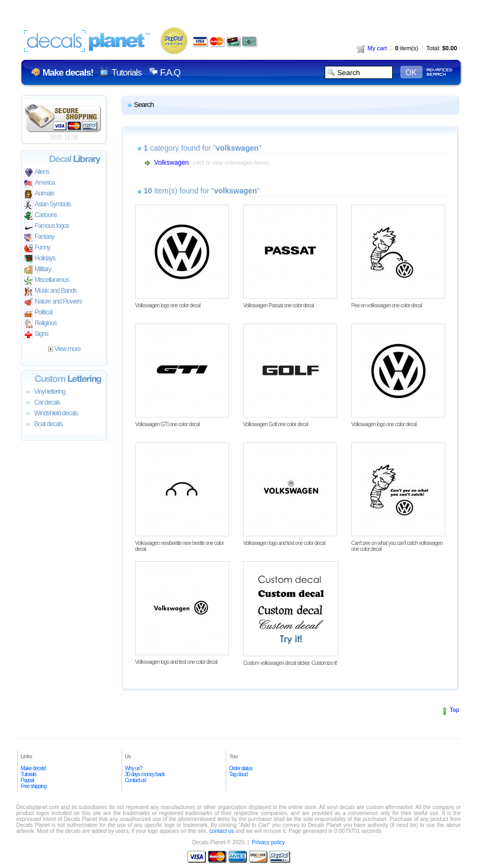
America (39, 183)
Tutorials (126, 73)
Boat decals (43, 425)
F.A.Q (170, 73)
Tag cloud (238, 774)
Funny (37, 248)
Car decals (42, 403)
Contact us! (136, 780)
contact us (221, 831)
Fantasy (39, 237)
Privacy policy (268, 842)
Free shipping (33, 786)
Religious (40, 324)
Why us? (133, 768)
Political (38, 313)
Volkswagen (171, 163)
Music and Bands (50, 291)
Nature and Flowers (53, 302)
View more (64, 349)
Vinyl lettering (45, 392)
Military (37, 270)
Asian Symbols (47, 205)
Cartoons (40, 216)
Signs (36, 335)
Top (454, 710)
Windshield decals (51, 414)
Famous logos (46, 227)
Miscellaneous (46, 281)
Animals (39, 194)
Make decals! (33, 768)
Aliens (36, 173)
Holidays (39, 259)
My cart (372, 48)
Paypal (27, 780)
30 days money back (145, 774)
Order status (241, 768)
